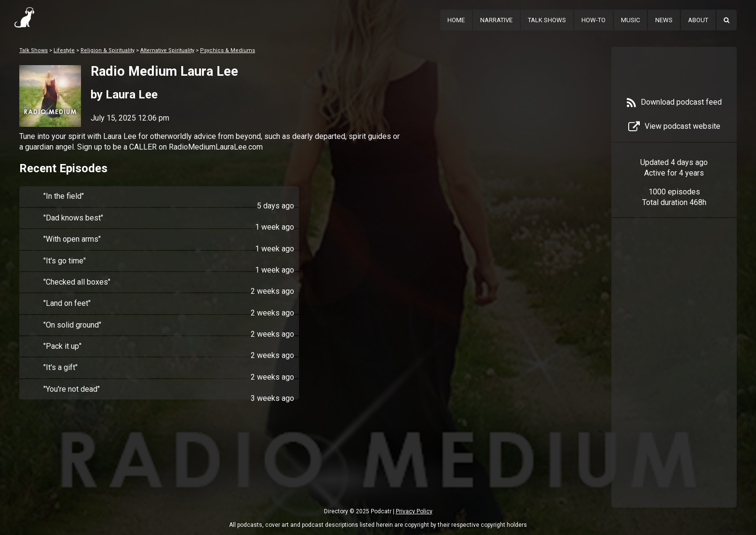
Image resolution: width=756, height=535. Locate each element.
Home (456, 20)
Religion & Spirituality (108, 50)
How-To (594, 20)
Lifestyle (64, 50)
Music (630, 20)
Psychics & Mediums (228, 50)
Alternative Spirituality (167, 50)
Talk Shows (547, 20)
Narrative (496, 20)
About (698, 20)
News (664, 20)
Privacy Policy (414, 511)
